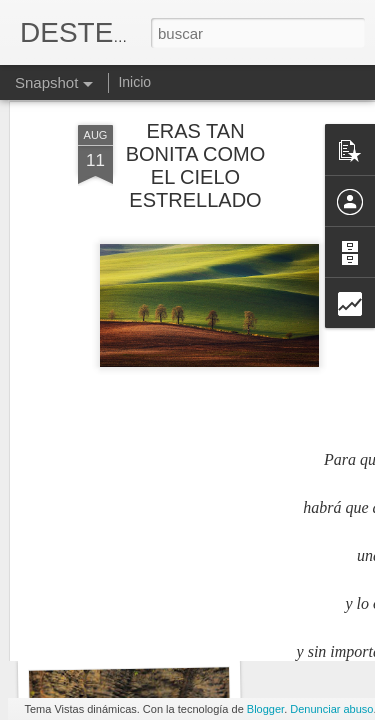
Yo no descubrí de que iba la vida (164, 628)
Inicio (134, 82)
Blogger (265, 709)
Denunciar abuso (331, 709)
